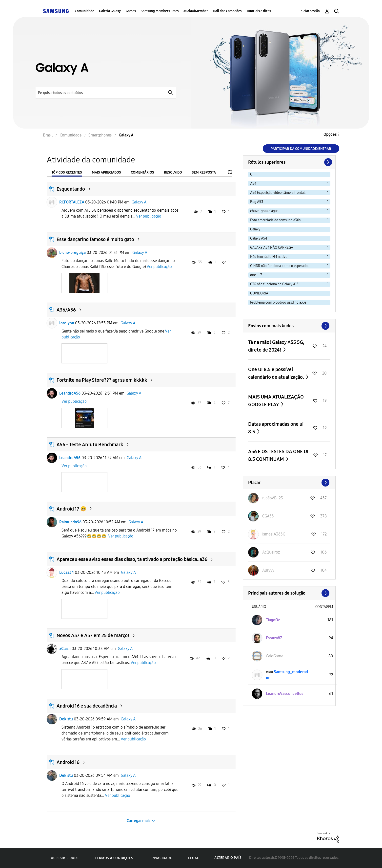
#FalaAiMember (196, 11)
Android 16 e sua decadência (87, 706)
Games (131, 11)
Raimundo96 (70, 522)
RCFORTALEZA (72, 202)
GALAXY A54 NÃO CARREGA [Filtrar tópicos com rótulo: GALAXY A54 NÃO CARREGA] (272, 248)
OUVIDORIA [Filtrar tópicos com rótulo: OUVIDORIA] (259, 293)
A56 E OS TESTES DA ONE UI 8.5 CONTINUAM (278, 455)
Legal (193, 858)
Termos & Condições (114, 858)
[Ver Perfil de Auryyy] (268, 570)
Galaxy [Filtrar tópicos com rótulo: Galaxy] (255, 229)
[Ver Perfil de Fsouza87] (274, 638)
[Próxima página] (328, 162)
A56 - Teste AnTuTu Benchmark (90, 445)
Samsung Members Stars (160, 11)
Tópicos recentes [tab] (67, 172)
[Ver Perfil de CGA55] (268, 516)
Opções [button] (330, 134)
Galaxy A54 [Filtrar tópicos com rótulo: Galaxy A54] (259, 238)
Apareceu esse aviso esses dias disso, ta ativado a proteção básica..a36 (132, 559)
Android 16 (68, 762)
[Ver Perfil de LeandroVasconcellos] (285, 694)
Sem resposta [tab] (204, 172)
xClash (65, 649)
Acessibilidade (65, 858)
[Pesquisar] (106, 93)
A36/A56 (66, 310)
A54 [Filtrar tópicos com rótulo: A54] (253, 184)
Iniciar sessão (310, 11)
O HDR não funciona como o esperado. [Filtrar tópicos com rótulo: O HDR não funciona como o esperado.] (279, 266)
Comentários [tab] (142, 172)
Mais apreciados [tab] (106, 172)
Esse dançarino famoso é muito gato (95, 239)
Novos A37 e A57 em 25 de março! (93, 635)
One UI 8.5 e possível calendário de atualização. (277, 373)
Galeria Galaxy (110, 11)
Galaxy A (139, 202)
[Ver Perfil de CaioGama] (275, 656)
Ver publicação (149, 216)
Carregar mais (139, 821)
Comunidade (84, 11)
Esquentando (71, 189)
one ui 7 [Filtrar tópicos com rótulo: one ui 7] (256, 275)
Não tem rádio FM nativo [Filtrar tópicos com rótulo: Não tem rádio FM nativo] (269, 257)
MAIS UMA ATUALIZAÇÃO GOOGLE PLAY (276, 401)
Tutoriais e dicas (259, 11)
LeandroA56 (70, 393)
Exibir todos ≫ (289, 326)
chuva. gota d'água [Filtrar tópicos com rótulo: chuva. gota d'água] (264, 211)
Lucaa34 (67, 572)
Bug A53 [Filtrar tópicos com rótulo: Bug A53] (257, 202)
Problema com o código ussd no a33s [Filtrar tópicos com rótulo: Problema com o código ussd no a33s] (278, 302)
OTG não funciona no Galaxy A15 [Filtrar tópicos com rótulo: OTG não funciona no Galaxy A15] (274, 284)
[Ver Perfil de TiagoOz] (273, 620)
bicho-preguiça (72, 253)
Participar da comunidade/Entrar (301, 149)
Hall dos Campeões (227, 11)
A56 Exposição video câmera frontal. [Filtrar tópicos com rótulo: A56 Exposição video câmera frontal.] (278, 193)
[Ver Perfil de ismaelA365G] (274, 534)
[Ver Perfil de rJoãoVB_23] (273, 498)
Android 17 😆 (71, 509)
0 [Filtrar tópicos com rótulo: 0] (251, 174)
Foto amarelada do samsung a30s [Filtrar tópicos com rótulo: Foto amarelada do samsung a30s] (275, 220)
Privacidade (161, 858)
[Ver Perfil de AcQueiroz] (271, 552)
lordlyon (67, 323)
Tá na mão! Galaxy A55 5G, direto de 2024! (276, 346)
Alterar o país (228, 858)
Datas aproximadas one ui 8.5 (276, 428)
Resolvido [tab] (173, 172)
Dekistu (66, 719)
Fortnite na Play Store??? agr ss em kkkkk (102, 380)
